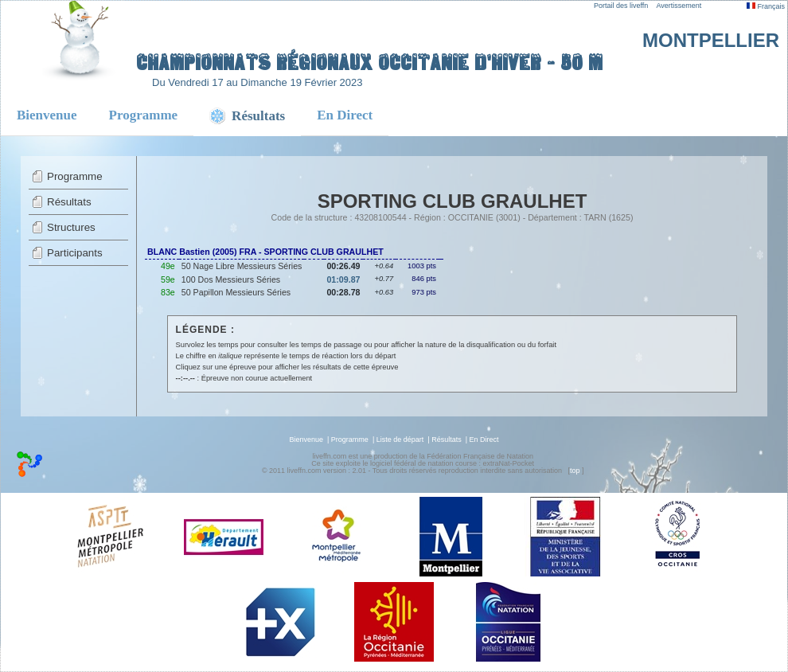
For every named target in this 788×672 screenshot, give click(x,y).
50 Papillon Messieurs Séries (236, 292)
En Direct (345, 115)
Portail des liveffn (621, 6)
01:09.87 (343, 279)
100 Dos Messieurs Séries (231, 279)
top (575, 471)
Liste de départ (400, 440)
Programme (144, 115)
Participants (75, 253)
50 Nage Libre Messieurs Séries (242, 266)
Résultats (69, 202)
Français (766, 6)
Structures (71, 227)
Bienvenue (47, 115)
